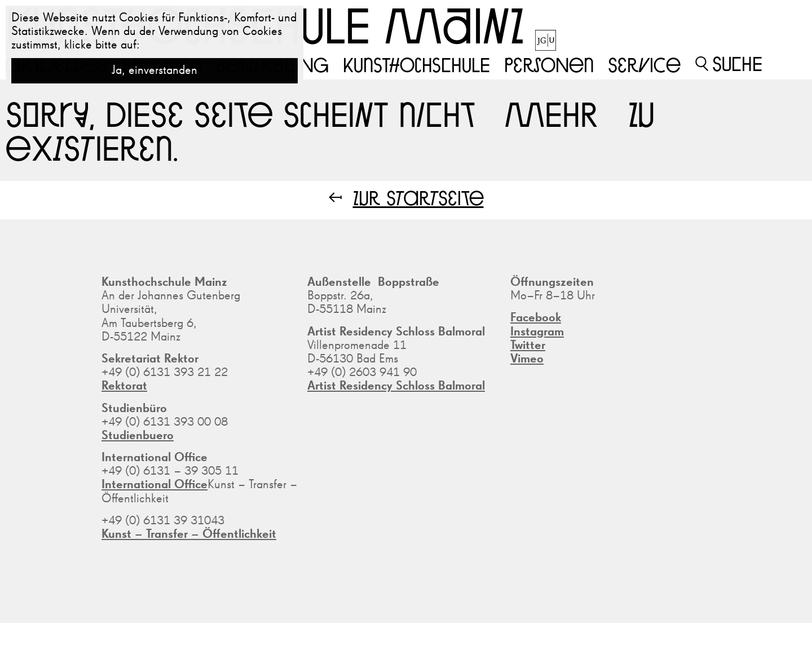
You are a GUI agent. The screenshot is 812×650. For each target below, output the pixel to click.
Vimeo (527, 359)
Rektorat (124, 386)
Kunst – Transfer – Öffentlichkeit (189, 534)
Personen (549, 64)
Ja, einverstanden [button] (155, 70)
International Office (155, 485)
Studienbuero (138, 436)
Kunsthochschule (416, 64)
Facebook (536, 318)
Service (644, 64)
